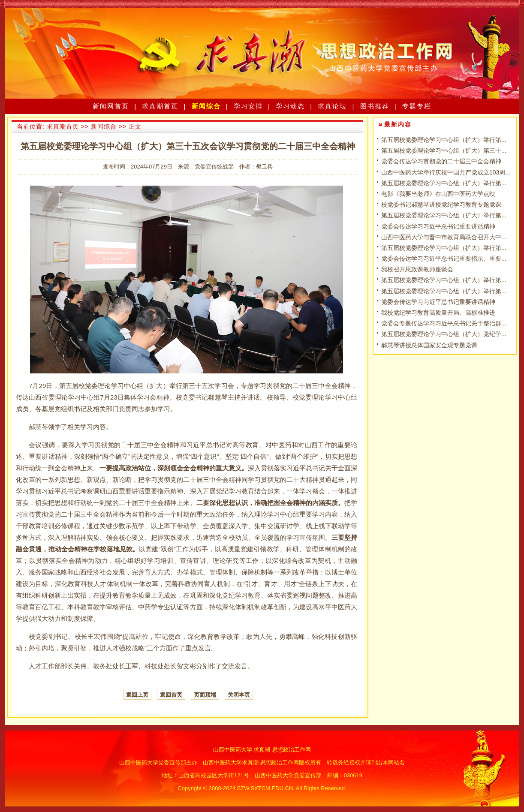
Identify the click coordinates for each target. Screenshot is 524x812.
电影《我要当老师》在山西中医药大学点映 (438, 194)
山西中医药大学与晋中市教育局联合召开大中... (444, 237)
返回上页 (137, 695)
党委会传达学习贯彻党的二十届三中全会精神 (441, 161)
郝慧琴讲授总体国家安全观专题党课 (429, 345)
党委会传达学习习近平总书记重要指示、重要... (444, 259)
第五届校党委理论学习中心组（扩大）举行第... (444, 140)
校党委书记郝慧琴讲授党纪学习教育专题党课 (441, 205)
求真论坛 (332, 106)
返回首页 (171, 695)
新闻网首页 (111, 106)
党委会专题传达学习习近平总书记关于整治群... (444, 323)
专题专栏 (417, 106)
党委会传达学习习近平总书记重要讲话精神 (438, 226)
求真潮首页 (160, 106)
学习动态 (290, 106)
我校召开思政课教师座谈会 (417, 269)
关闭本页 (239, 695)
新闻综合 (206, 106)
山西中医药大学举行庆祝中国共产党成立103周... (446, 172)
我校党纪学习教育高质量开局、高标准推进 (438, 313)
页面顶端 (205, 695)
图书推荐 (375, 106)
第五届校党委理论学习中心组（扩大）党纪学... (444, 334)
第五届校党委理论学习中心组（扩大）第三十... (444, 150)
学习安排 (248, 106)
